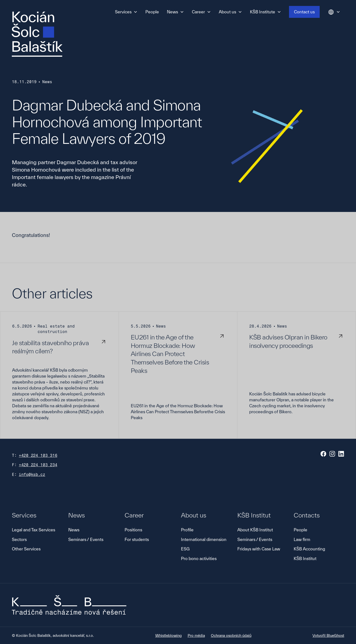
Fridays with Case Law (259, 549)
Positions (133, 530)
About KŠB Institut (255, 530)
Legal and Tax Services (33, 530)
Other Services (26, 549)
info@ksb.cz (32, 475)
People (152, 12)
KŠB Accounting (309, 549)
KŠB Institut (305, 558)
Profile (187, 530)
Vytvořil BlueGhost (328, 635)
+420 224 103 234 (38, 465)
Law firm (302, 539)
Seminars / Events (86, 539)
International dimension (204, 539)
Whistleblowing (168, 635)
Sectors (19, 539)
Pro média (196, 635)
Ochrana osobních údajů (231, 635)
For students (137, 539)
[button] (126, 12)
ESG (185, 549)
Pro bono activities (199, 558)
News (74, 530)
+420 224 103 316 (38, 455)
